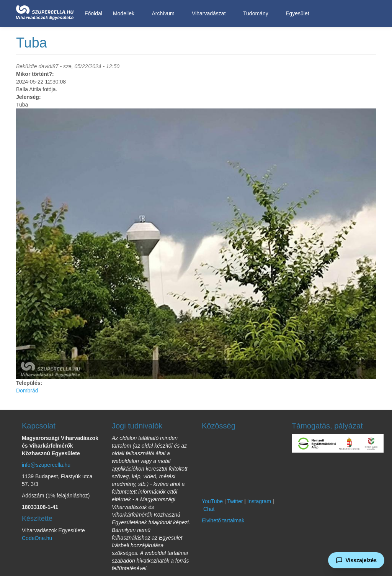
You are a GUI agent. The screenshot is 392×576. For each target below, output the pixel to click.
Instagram (259, 501)
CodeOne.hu (37, 538)
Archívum (164, 14)
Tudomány (257, 14)
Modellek (125, 14)
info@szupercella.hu (46, 465)
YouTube (212, 501)
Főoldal (93, 13)
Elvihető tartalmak (223, 520)
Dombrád (27, 391)
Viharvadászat (210, 14)
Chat (209, 509)
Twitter (235, 501)
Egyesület (299, 14)
